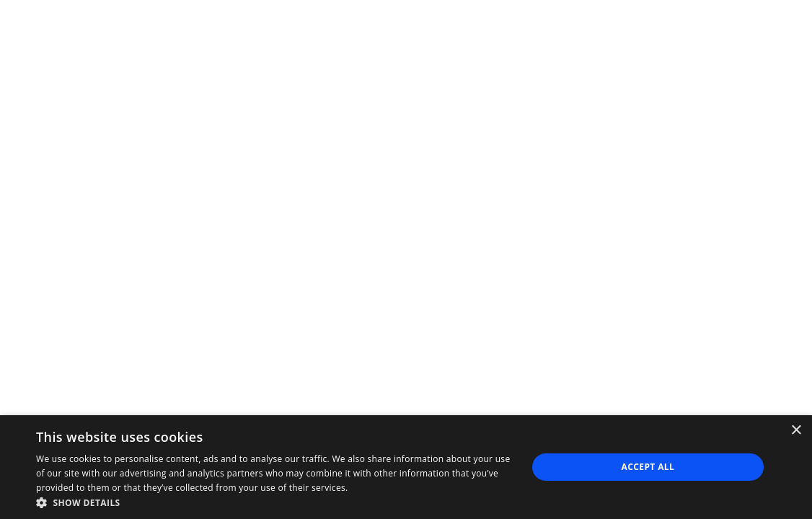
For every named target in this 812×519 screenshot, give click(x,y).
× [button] (796, 431)
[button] (274, 502)
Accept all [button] (648, 467)
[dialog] (406, 467)
